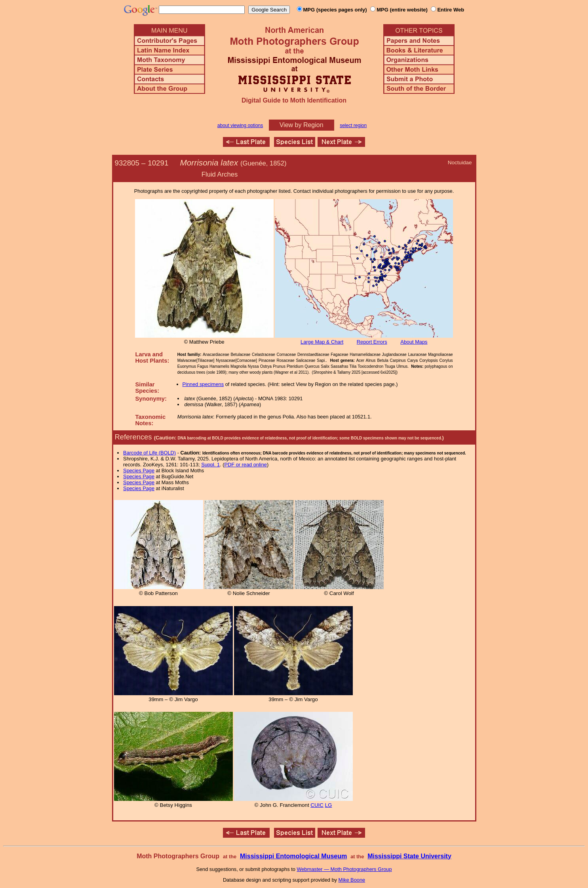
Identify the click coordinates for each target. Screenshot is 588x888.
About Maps (414, 342)
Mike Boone (352, 880)
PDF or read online (245, 465)
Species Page (139, 471)
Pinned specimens (203, 384)
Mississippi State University (409, 856)
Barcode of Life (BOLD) (149, 453)
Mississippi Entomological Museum (293, 856)
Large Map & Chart (322, 342)
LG (329, 805)
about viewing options (240, 125)
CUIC (317, 805)
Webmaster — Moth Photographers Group (344, 869)
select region (353, 125)
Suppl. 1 (210, 465)
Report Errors (372, 342)
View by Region (302, 125)
